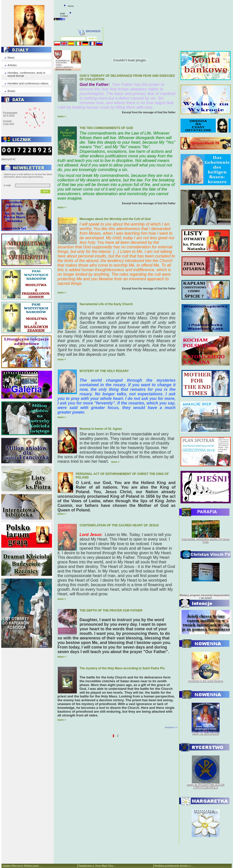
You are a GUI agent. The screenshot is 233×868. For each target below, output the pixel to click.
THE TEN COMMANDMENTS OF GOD (106, 128)
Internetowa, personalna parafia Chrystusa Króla (206, 541)
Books (12, 91)
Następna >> (171, 727)
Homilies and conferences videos (28, 83)
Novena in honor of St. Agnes (101, 429)
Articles (12, 65)
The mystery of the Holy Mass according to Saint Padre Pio (122, 668)
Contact (64, 16)
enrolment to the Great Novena (205, 681)
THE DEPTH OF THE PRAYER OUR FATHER (111, 611)
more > (62, 116)
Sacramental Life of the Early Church (106, 304)
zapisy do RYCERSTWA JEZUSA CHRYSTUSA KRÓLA (205, 786)
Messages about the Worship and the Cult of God (115, 219)
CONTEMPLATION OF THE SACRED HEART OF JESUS (119, 525)
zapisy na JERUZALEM (206, 734)
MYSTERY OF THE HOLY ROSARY (104, 371)
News (11, 58)
